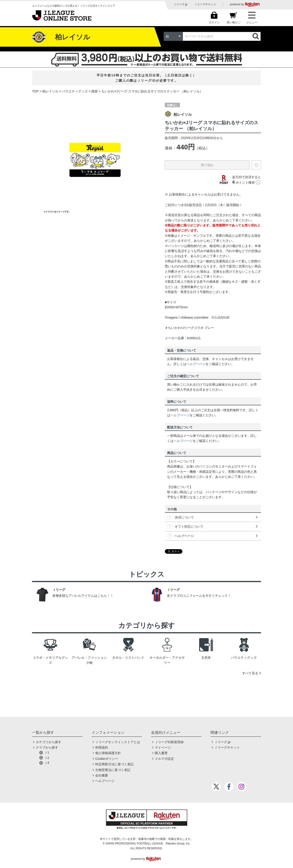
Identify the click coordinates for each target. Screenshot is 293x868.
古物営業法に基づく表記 (113, 770)
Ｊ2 (47, 758)
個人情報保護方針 (108, 753)
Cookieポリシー (107, 759)
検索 (256, 36)
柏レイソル (50, 91)
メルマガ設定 (164, 759)
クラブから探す (47, 747)
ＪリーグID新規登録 (169, 742)
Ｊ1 (47, 752)
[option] (95, 160)
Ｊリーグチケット (205, 4)
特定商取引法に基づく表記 (114, 764)
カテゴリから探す (49, 742)
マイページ (163, 747)
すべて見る (250, 673)
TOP (35, 91)
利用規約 (102, 747)
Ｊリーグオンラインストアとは (118, 742)
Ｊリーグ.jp (180, 4)
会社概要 (102, 775)
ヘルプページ (196, 364)
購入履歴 (161, 753)
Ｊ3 (47, 763)
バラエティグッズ (75, 91)
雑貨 (95, 91)
